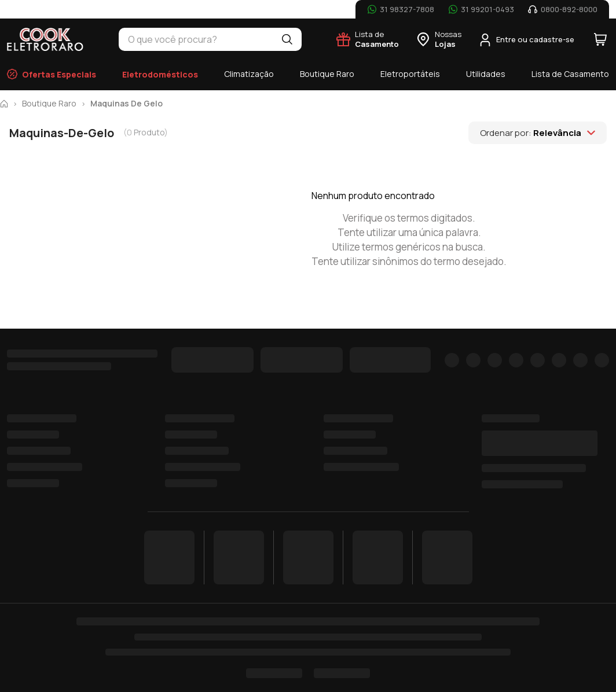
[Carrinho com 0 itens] (600, 39)
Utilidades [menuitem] (486, 74)
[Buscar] (287, 39)
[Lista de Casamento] (368, 39)
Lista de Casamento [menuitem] (570, 74)
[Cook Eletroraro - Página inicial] (45, 39)
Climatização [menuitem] (249, 74)
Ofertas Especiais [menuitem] (52, 74)
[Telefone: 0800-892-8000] (563, 9)
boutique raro (49, 104)
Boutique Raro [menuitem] (327, 74)
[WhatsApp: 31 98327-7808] (401, 9)
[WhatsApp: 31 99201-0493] (481, 9)
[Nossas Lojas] (439, 39)
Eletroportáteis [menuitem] (410, 74)
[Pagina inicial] (4, 104)
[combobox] (196, 39)
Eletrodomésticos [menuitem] (160, 74)
